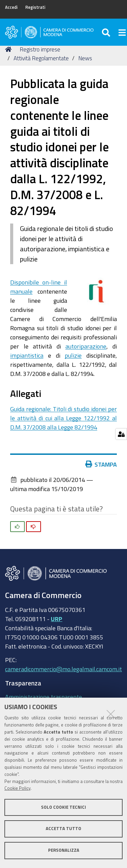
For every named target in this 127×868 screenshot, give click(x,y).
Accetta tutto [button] (63, 829)
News (85, 58)
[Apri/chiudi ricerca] (107, 32)
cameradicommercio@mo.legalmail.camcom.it (63, 669)
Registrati (35, 7)
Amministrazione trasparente (44, 697)
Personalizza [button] (64, 850)
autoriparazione (86, 346)
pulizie (73, 355)
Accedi (11, 7)
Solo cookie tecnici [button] (63, 807)
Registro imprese (40, 49)
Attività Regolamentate (41, 58)
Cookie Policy (17, 788)
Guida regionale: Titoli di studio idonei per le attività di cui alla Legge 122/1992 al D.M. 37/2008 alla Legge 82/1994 (63, 418)
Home (9, 49)
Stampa (103, 464)
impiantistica (27, 355)
